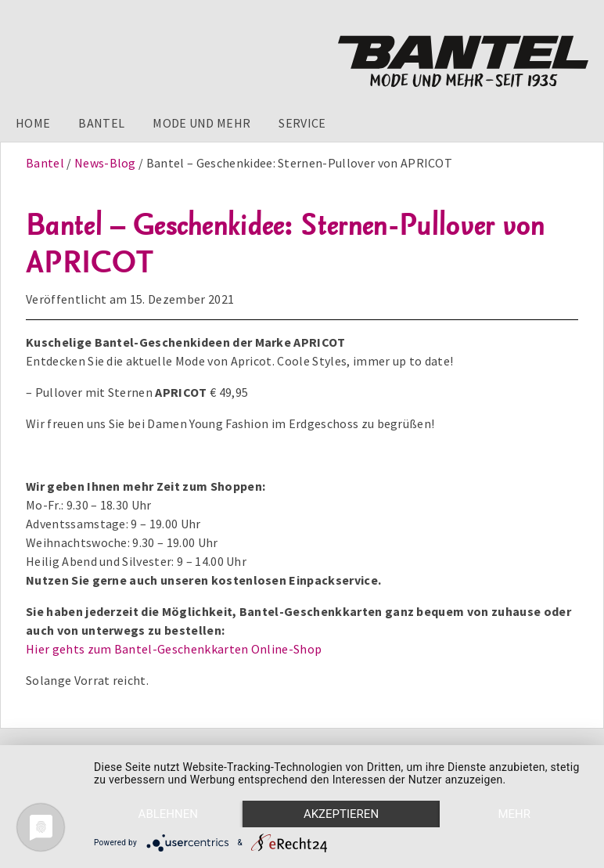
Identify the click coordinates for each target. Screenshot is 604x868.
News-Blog (105, 163)
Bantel (101, 123)
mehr (514, 814)
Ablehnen (168, 814)
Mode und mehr (201, 123)
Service (302, 123)
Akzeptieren (341, 814)
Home (33, 123)
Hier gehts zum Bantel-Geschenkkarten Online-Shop (174, 649)
